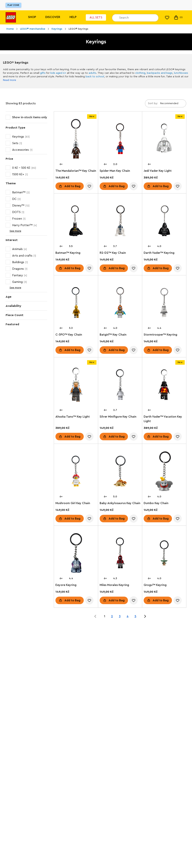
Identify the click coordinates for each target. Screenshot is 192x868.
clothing (140, 73)
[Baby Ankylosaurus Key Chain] (120, 472)
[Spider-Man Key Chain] (120, 140)
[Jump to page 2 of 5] (145, 616)
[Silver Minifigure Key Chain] (120, 385)
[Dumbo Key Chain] (164, 472)
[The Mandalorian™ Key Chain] (76, 140)
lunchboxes (181, 73)
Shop (32, 17)
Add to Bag (72, 186)
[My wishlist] (167, 17)
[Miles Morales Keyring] (120, 554)
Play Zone (13, 5)
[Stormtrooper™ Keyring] (164, 303)
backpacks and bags (160, 73)
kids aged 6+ (58, 73)
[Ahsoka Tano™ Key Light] (76, 385)
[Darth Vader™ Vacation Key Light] (164, 385)
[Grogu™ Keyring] (164, 554)
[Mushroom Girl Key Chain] (76, 472)
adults (92, 73)
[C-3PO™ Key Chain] (76, 303)
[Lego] (11, 17)
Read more (10, 80)
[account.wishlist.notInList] (89, 186)
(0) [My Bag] (178, 17)
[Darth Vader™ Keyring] (164, 222)
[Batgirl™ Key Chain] (120, 303)
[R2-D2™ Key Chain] (120, 222)
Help (73, 17)
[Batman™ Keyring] (76, 222)
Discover (53, 17)
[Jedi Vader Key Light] (164, 140)
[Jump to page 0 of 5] (95, 616)
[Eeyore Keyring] (76, 554)
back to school (95, 77)
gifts (43, 73)
